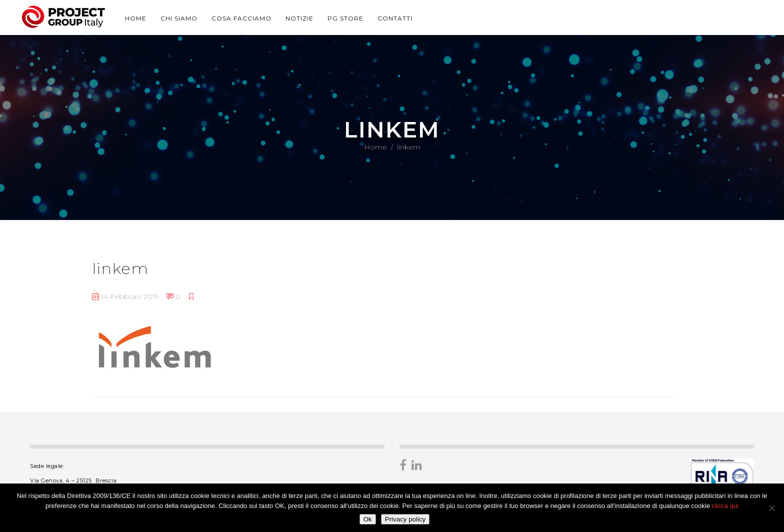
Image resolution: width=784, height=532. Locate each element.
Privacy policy (405, 519)
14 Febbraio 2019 (125, 296)
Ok (368, 519)
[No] (771, 508)
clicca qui (725, 506)
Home (375, 147)
